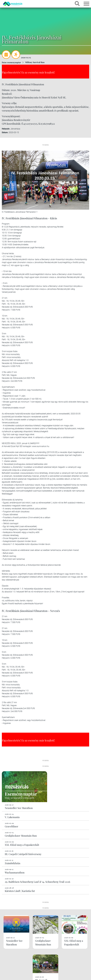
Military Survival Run (35, 62)
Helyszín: (6, 129)
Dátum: (5, 132)
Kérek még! (46, 962)
